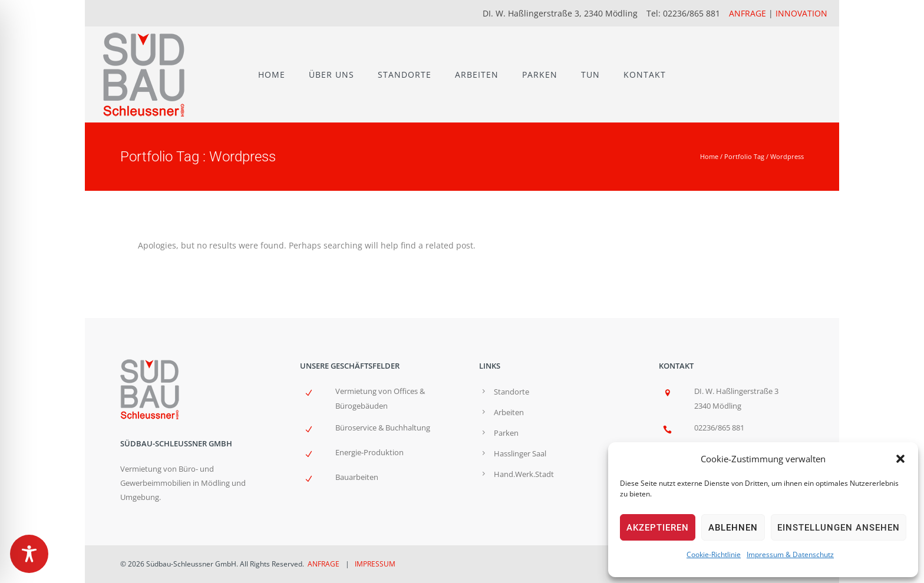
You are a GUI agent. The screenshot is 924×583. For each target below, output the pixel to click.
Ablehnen (733, 528)
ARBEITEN (477, 74)
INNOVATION (801, 13)
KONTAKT (645, 74)
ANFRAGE (748, 13)
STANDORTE (405, 74)
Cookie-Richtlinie (714, 554)
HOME (272, 74)
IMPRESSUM (375, 564)
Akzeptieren (658, 528)
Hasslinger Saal (520, 453)
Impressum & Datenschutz (790, 554)
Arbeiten (509, 412)
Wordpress (787, 156)
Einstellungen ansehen (839, 528)
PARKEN (540, 74)
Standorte (511, 392)
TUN (590, 74)
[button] (900, 459)
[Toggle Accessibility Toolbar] (29, 554)
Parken (506, 433)
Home (709, 156)
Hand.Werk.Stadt (524, 474)
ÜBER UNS (331, 74)
